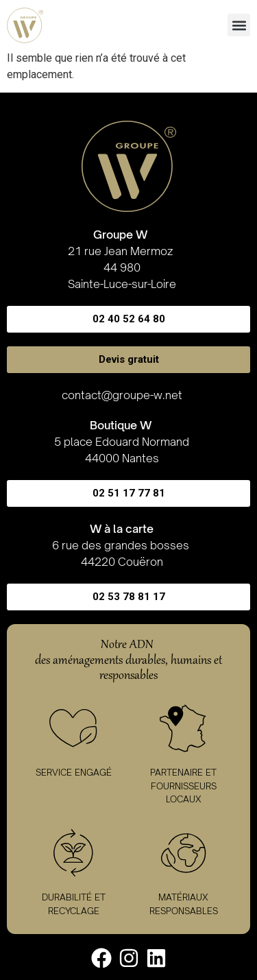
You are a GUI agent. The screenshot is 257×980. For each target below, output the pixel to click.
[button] (239, 25)
